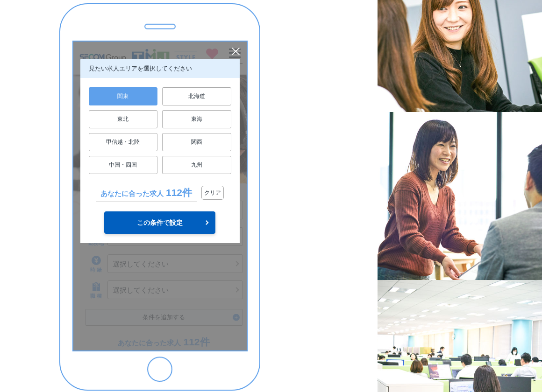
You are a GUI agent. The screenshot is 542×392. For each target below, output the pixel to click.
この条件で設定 (160, 223)
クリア (213, 193)
